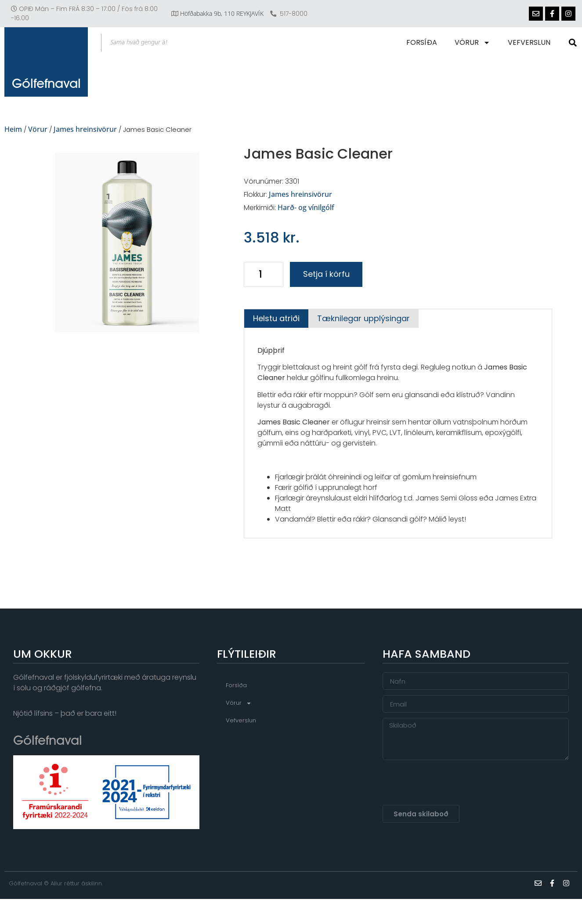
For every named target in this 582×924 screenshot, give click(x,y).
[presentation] (449, 783)
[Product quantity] (264, 274)
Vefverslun (531, 42)
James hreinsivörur (85, 129)
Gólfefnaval (46, 95)
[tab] (276, 319)
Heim (13, 129)
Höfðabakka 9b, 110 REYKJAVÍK (222, 13)
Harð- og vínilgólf (306, 207)
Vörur (474, 43)
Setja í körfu (326, 274)
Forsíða (423, 42)
